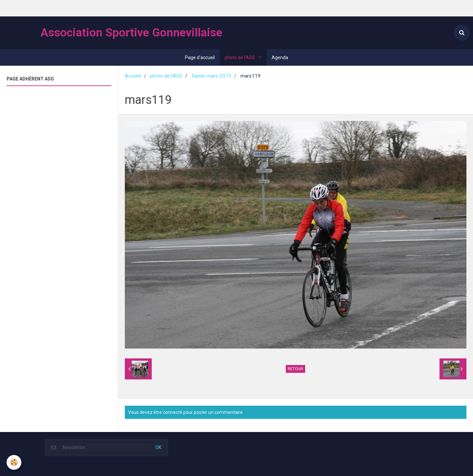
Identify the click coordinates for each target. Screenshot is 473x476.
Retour (295, 369)
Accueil (133, 76)
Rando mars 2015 (211, 76)
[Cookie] (14, 462)
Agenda (280, 57)
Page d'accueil (200, 57)
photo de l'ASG (240, 57)
